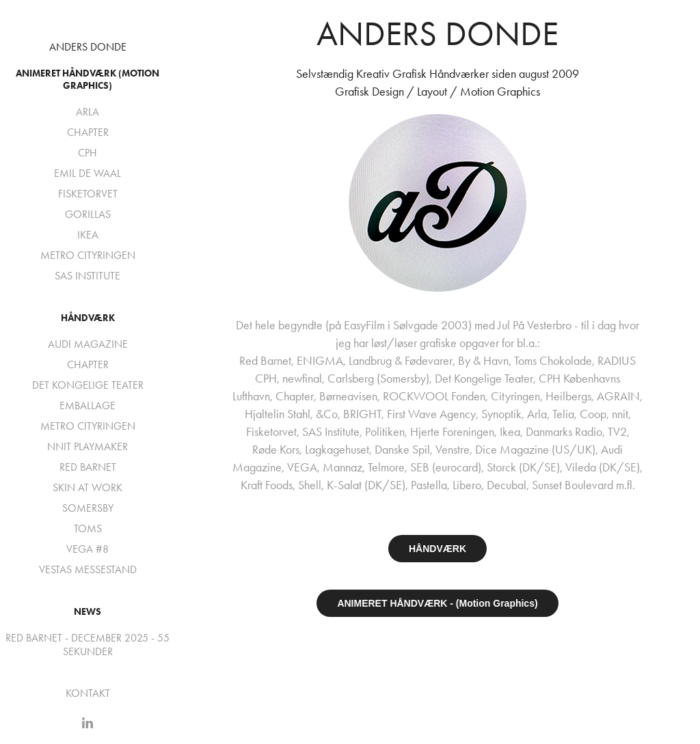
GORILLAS (88, 214)
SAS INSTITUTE (87, 276)
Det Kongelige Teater (484, 378)
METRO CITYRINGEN (88, 255)
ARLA (87, 112)
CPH (87, 153)
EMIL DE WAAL (87, 173)
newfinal (302, 378)
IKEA (88, 235)
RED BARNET (88, 467)
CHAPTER (88, 132)
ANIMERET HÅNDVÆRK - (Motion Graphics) (437, 603)
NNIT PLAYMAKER (87, 446)
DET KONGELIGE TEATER (88, 385)
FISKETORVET (88, 194)
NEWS (87, 612)
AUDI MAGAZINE (88, 344)
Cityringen (515, 396)
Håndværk (88, 318)
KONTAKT (88, 693)
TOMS (88, 528)
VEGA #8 (87, 549)
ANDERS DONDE (88, 47)
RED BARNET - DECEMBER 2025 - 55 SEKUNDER (87, 645)
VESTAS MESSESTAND (88, 569)
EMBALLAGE (87, 405)
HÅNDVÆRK (437, 549)
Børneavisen (348, 396)
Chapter (295, 396)
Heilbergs (568, 396)
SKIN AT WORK (87, 487)
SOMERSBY (88, 508)
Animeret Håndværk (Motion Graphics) (87, 80)
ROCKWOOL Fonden (434, 396)
